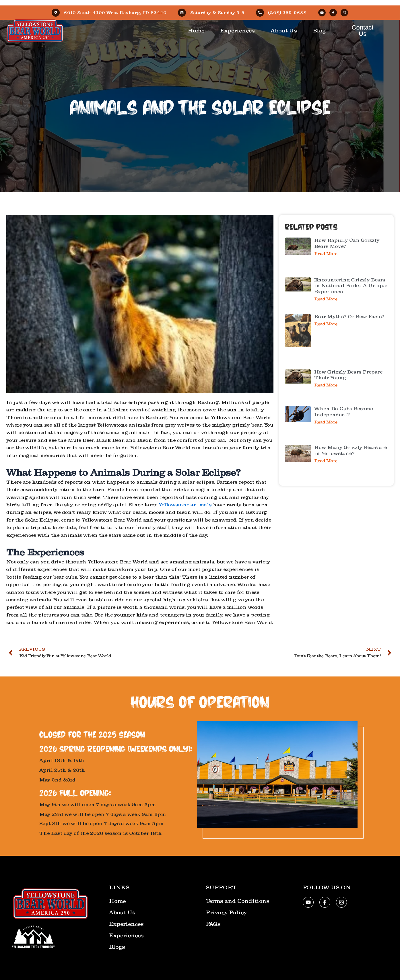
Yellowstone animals (185, 505)
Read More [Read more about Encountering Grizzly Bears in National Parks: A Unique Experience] (326, 299)
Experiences (237, 31)
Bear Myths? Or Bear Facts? (349, 317)
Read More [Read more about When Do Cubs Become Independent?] (326, 422)
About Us (284, 31)
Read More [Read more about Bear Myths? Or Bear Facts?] (326, 324)
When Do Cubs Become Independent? (343, 412)
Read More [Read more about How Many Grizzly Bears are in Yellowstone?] (326, 461)
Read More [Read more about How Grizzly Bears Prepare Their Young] (326, 385)
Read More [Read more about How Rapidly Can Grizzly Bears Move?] (326, 254)
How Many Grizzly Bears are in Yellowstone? (351, 450)
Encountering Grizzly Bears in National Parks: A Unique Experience (351, 286)
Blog (319, 31)
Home (196, 31)
